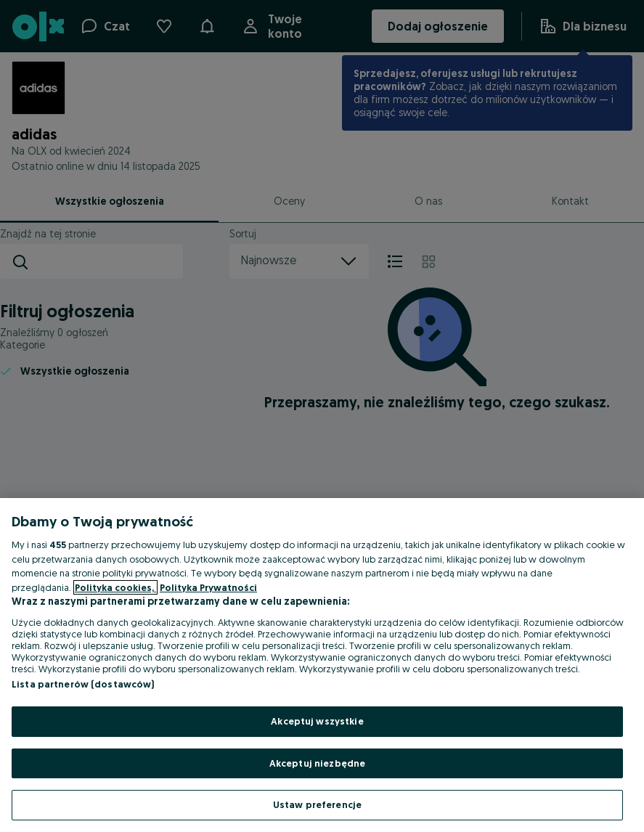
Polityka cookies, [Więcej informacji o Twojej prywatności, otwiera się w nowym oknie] (115, 587)
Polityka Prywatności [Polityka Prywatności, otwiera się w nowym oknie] (208, 587)
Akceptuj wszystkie (317, 721)
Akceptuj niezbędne (317, 763)
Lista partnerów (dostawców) (83, 684)
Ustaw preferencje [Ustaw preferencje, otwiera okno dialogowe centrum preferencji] (317, 804)
